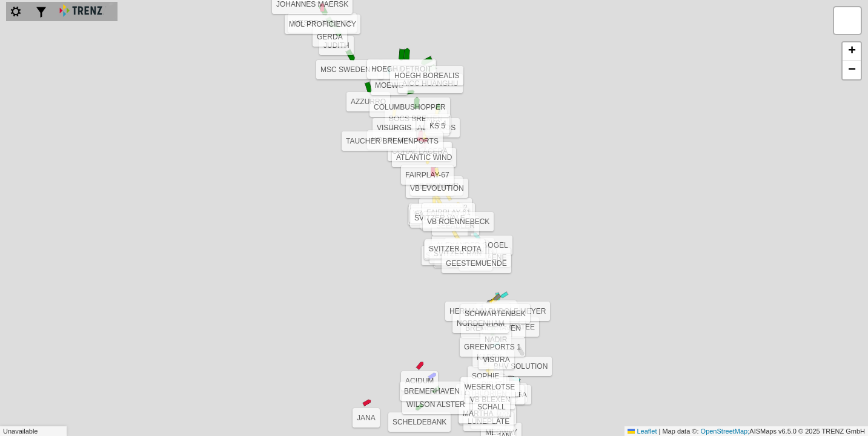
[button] (489, 342)
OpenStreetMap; (725, 431)
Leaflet (642, 431)
